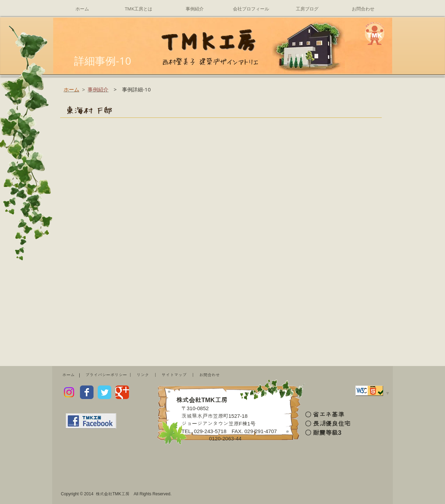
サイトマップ (174, 375)
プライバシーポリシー (106, 375)
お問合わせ (210, 375)
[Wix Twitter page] (104, 392)
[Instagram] (69, 392)
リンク (143, 375)
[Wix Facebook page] (87, 392)
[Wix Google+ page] (122, 392)
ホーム (68, 375)
